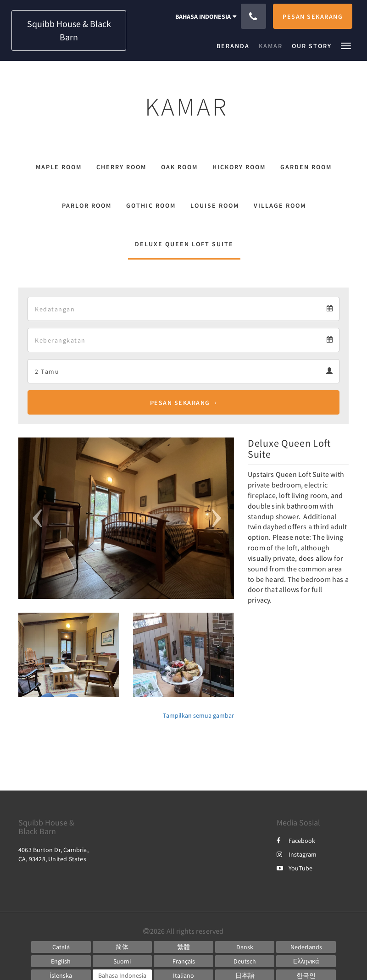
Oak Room (179, 167)
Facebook (296, 841)
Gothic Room (151, 205)
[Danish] (245, 947)
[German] (245, 961)
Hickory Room (239, 167)
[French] (183, 961)
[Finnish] (122, 961)
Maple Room (59, 167)
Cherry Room (121, 167)
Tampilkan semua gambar (198, 715)
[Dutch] (306, 947)
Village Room (280, 205)
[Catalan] (61, 947)
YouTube (295, 868)
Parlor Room (87, 205)
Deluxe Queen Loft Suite (184, 244)
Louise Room (215, 205)
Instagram (297, 854)
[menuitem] (235, 46)
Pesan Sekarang (180, 403)
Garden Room (306, 167)
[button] (346, 45)
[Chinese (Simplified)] (122, 947)
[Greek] (306, 961)
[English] (61, 961)
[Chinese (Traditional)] (183, 947)
